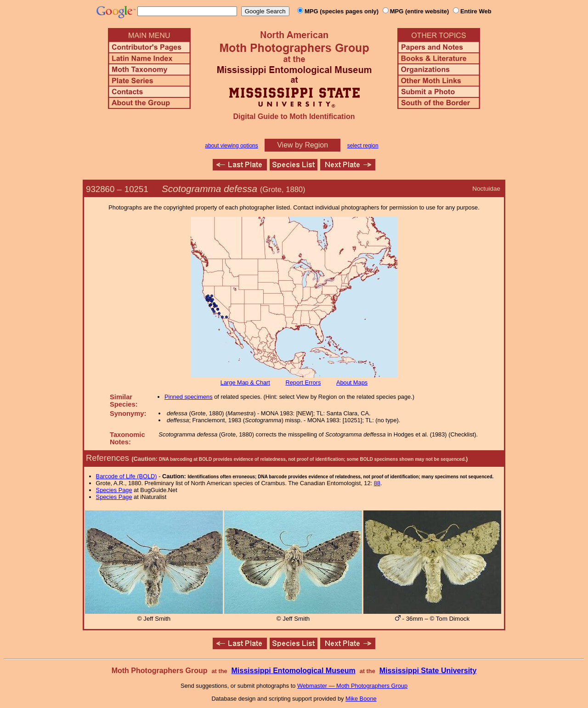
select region (363, 146)
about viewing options (231, 146)
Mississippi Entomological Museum (293, 671)
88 (377, 483)
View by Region (302, 145)
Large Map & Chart (245, 382)
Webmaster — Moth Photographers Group (352, 686)
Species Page (114, 490)
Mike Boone (361, 699)
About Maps (352, 382)
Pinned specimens (189, 397)
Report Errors (303, 382)
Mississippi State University (428, 671)
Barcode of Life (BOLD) (127, 476)
